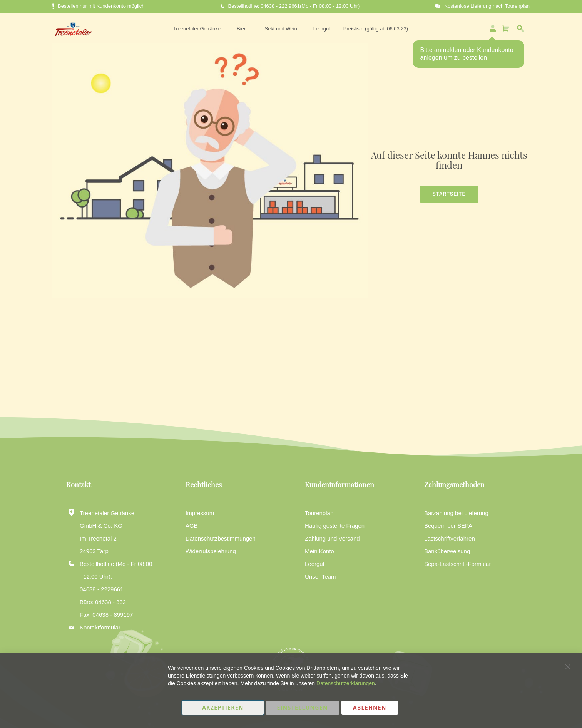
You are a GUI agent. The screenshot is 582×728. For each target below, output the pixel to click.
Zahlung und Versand (332, 538)
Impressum (200, 513)
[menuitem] (197, 28)
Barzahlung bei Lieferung (456, 513)
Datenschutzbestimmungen (221, 538)
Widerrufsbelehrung (211, 551)
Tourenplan (319, 513)
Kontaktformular (100, 627)
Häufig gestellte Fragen (335, 526)
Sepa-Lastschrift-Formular (457, 564)
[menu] (289, 28)
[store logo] (71, 28)
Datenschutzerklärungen (346, 683)
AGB (192, 526)
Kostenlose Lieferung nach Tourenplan (487, 6)
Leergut (315, 564)
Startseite (449, 192)
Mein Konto (319, 551)
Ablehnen (370, 707)
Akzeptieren (223, 707)
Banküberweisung (447, 551)
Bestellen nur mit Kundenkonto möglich (98, 6)
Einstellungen (303, 707)
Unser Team (320, 577)
